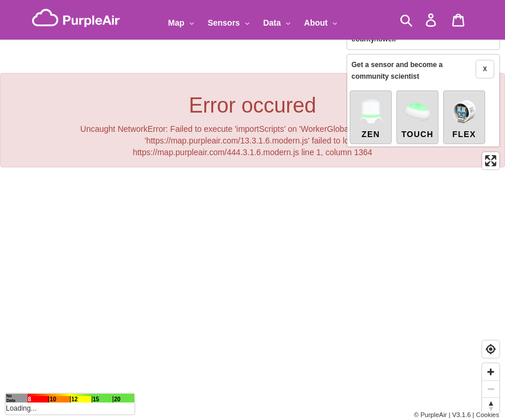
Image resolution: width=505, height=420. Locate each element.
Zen (371, 118)
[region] (252, 210)
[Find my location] (491, 349)
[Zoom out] (491, 389)
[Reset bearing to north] (491, 406)
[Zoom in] (491, 372)
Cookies (487, 415)
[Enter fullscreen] (491, 161)
